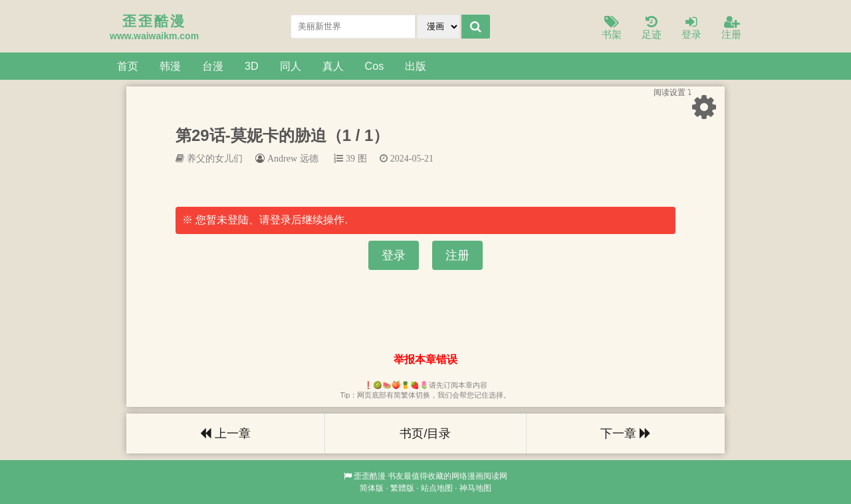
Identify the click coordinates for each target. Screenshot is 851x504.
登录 (691, 28)
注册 (731, 28)
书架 (612, 28)
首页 (128, 66)
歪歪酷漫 (370, 476)
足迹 (652, 28)
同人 (291, 66)
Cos (375, 66)
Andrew (282, 158)
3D (252, 66)
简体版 (372, 488)
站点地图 (437, 488)
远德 (309, 158)
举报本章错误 (425, 359)
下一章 (626, 434)
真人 (333, 66)
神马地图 (475, 488)
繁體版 (402, 488)
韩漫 (170, 66)
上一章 (225, 434)
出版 (416, 66)
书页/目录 (425, 434)
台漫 (213, 66)
